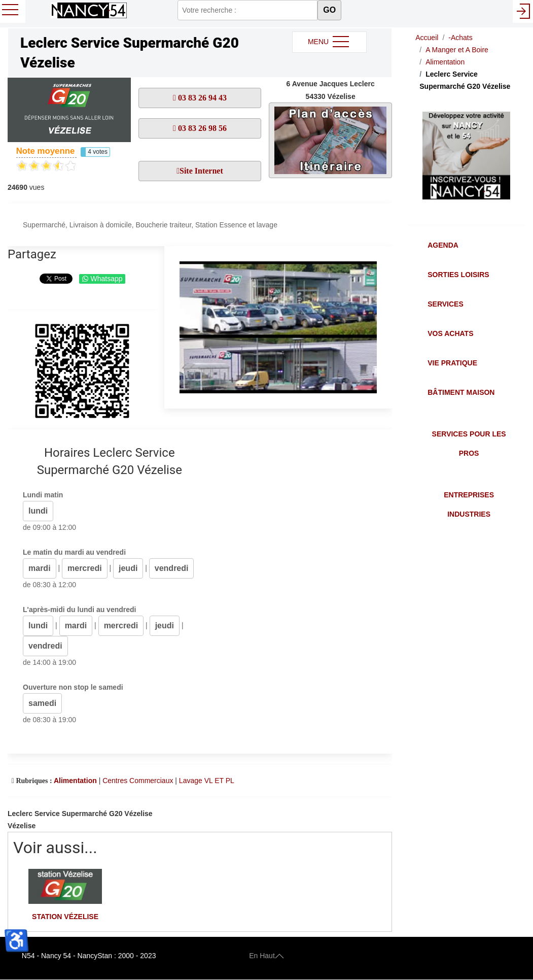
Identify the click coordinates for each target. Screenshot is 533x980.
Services (446, 304)
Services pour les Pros (469, 444)
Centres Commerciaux (138, 781)
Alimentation (75, 781)
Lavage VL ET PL (207, 781)
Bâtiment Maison (461, 392)
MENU (329, 42)
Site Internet (201, 171)
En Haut (266, 956)
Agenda (443, 245)
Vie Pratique (452, 363)
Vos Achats (450, 333)
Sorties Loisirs (458, 275)
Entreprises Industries (469, 504)
